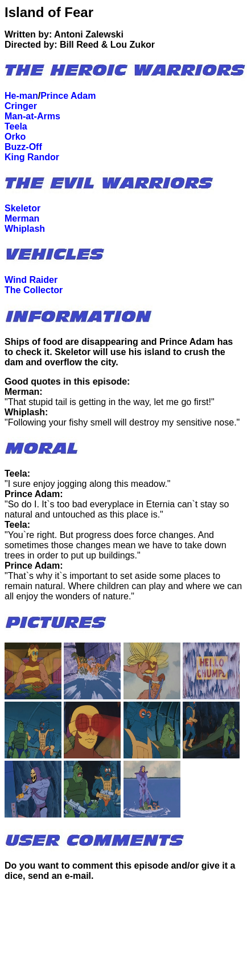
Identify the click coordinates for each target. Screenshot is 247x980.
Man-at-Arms (32, 116)
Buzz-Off (23, 147)
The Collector (34, 290)
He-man (21, 96)
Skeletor (22, 208)
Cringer (21, 106)
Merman (22, 218)
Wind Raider (31, 280)
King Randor (32, 157)
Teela (16, 126)
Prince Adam (68, 96)
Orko (15, 137)
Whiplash (25, 229)
